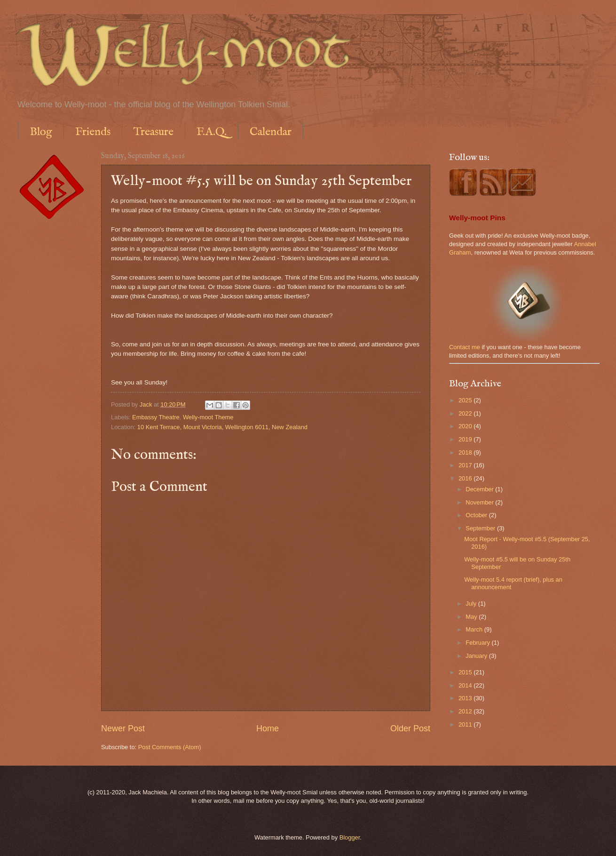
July (472, 604)
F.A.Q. (212, 132)
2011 (466, 724)
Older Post (410, 728)
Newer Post (123, 728)
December (480, 489)
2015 (466, 672)
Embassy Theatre (156, 417)
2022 (466, 413)
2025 (466, 400)
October (477, 515)
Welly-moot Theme (208, 417)
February (478, 643)
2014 (466, 685)
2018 (466, 452)
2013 (466, 698)
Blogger (350, 837)
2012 (466, 711)
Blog (41, 132)
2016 (466, 478)
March (475, 629)
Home (268, 728)
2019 (466, 439)
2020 (466, 426)
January (477, 656)
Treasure (154, 132)
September (481, 528)
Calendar (271, 132)
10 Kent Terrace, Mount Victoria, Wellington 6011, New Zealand (222, 427)
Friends (93, 132)
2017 (466, 465)
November (480, 502)
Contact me (465, 347)
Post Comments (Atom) (170, 747)
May (472, 617)
